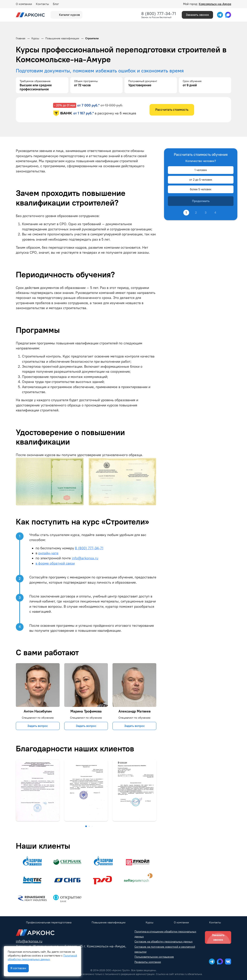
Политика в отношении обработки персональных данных (165, 934)
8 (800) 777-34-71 (159, 14)
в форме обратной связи (55, 563)
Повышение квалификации (109, 923)
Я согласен (18, 968)
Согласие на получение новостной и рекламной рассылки (165, 949)
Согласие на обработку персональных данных (164, 942)
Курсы (150, 923)
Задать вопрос (38, 726)
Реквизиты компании (148, 962)
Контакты (42, 4)
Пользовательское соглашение (154, 957)
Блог (56, 4)
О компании (24, 4)
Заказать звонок (197, 15)
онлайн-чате (48, 553)
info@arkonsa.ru (85, 558)
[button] (86, 826)
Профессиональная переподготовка (49, 923)
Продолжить (201, 201)
